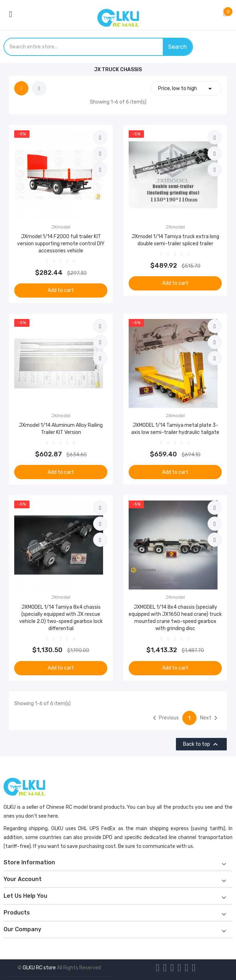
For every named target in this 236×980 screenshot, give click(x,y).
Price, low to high (186, 88)
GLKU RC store (39, 968)
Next (210, 718)
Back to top (201, 744)
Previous (165, 718)
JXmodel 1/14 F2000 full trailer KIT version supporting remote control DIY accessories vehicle (61, 244)
